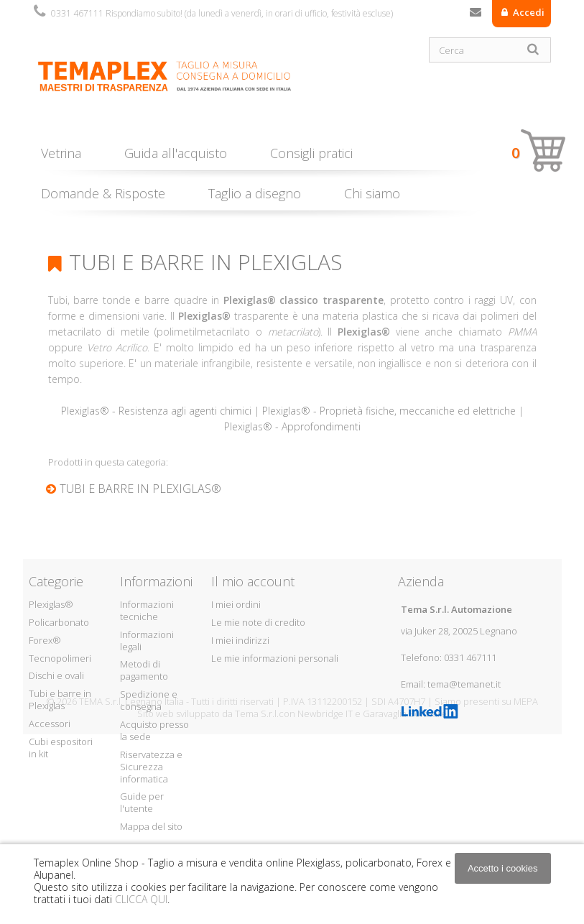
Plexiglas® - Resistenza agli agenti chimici (156, 411)
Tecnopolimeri (60, 658)
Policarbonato (59, 622)
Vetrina (61, 153)
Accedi (528, 12)
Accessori (50, 724)
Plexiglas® (51, 604)
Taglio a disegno (255, 193)
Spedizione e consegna (149, 700)
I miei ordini (236, 604)
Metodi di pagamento (144, 670)
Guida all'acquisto (176, 153)
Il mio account (253, 581)
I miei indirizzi (240, 640)
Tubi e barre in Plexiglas (60, 699)
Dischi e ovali (56, 675)
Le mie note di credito (258, 622)
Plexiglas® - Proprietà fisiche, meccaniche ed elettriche (389, 411)
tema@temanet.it (464, 684)
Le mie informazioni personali (275, 658)
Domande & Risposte (103, 193)
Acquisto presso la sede (154, 730)
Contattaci (476, 15)
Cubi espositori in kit (61, 748)
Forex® (45, 640)
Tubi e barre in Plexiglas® (140, 489)
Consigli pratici (311, 153)
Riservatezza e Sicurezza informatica (151, 767)
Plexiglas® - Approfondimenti (292, 426)
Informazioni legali (147, 641)
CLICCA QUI (141, 899)
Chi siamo (372, 193)
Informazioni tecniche (147, 610)
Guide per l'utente (142, 802)
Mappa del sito (151, 826)
